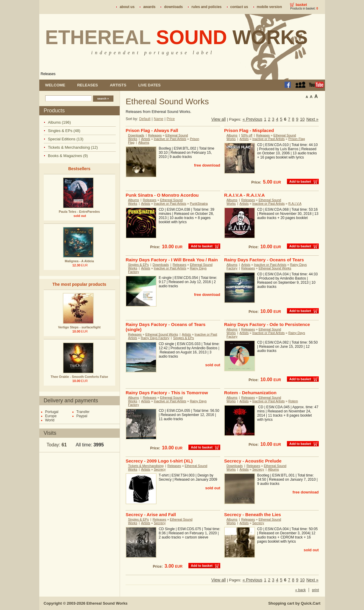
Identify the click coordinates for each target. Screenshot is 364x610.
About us (127, 7)
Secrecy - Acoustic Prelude (253, 461)
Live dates (149, 85)
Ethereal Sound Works (275, 268)
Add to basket (300, 181)
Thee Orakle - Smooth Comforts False (79, 377)
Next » (312, 119)
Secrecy (160, 469)
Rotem (293, 401)
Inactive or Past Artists (170, 139)
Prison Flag (297, 139)
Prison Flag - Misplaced (249, 130)
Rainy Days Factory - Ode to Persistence (267, 324)
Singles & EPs (138, 265)
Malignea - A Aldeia (79, 261)
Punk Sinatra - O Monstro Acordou (162, 195)
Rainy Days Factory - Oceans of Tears (264, 260)
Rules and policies (206, 7)
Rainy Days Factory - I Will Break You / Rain (172, 260)
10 (302, 119)
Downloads (173, 7)
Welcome (55, 85)
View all (218, 119)
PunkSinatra (199, 204)
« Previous (252, 119)
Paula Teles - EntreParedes (79, 212)
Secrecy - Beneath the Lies (253, 514)
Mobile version (270, 7)
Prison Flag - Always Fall (152, 130)
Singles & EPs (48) (64, 131)
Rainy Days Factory (155, 338)
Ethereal (177, 37)
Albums (144, 142)
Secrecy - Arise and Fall (151, 514)
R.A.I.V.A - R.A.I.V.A (245, 195)
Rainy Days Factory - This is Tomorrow (167, 393)
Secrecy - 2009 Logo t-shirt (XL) (159, 461)
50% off (247, 135)
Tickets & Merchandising (146, 466)
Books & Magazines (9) (68, 156)
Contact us (239, 7)
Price (171, 119)
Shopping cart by (294, 603)
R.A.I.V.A (295, 204)
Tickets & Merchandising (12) (73, 147)
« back (300, 590)
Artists (118, 85)
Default (145, 119)
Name (159, 119)
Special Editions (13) (66, 139)
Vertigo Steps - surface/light (79, 327)
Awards (149, 7)
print (315, 590)
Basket (301, 5)
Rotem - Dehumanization (250, 393)
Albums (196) (59, 122)
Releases (48, 74)
